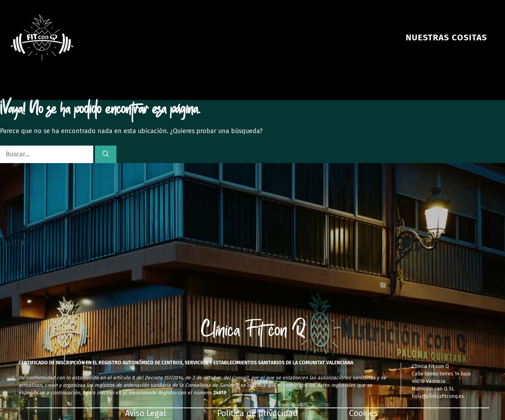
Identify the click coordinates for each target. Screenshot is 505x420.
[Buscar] (106, 154)
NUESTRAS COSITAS (446, 37)
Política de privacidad (257, 413)
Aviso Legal (146, 413)
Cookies (363, 413)
